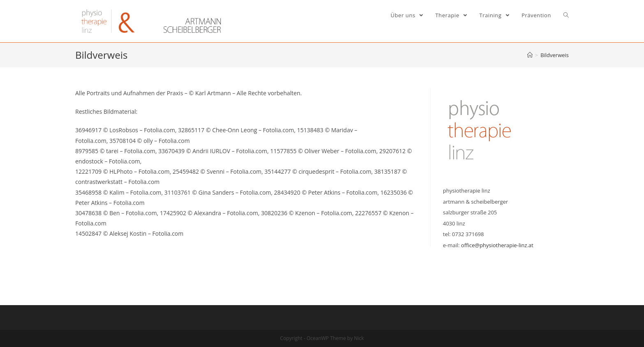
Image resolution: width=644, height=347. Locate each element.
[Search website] (566, 15)
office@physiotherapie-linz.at (497, 245)
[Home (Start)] (530, 55)
